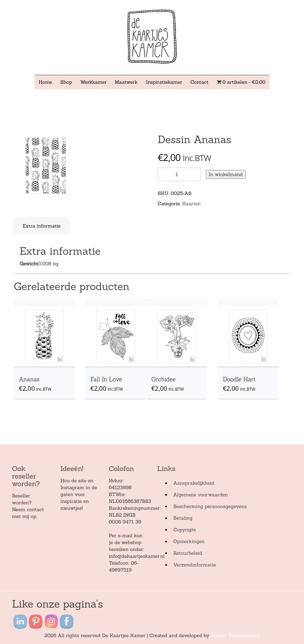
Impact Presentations (235, 635)
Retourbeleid (188, 553)
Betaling (183, 518)
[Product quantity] (179, 174)
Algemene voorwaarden (200, 495)
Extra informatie (42, 226)
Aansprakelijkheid (194, 483)
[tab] (42, 226)
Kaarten (191, 204)
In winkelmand (226, 174)
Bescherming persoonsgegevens (210, 506)
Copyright (184, 530)
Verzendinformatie (194, 565)
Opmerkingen (189, 541)
